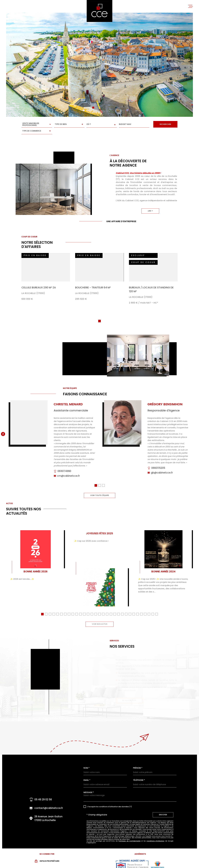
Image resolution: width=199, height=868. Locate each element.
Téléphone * (139, 773)
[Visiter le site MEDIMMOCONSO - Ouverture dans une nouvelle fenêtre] (157, 858)
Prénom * (138, 761)
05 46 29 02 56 (43, 793)
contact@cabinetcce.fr (49, 801)
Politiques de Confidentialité (130, 834)
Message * (89, 786)
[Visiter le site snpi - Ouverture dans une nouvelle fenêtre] (132, 858)
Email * (87, 773)
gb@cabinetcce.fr (162, 470)
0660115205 (158, 465)
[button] (93, 108)
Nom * (87, 761)
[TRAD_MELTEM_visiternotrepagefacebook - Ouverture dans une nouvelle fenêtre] (3, 434)
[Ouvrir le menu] (191, 6)
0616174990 (64, 468)
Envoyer (163, 808)
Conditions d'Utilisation (155, 834)
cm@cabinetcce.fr (68, 473)
